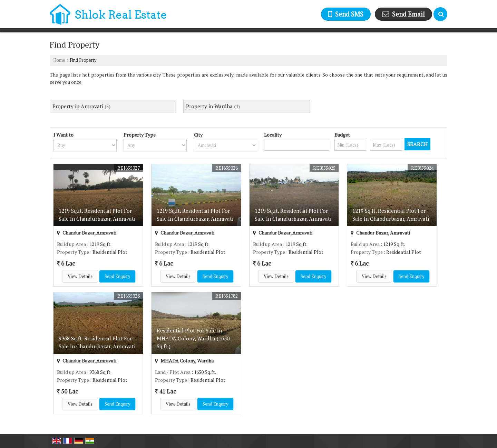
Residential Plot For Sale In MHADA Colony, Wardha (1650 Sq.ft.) (193, 338)
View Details (80, 276)
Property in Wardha (209, 106)
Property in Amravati (78, 106)
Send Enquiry (117, 276)
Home (59, 60)
